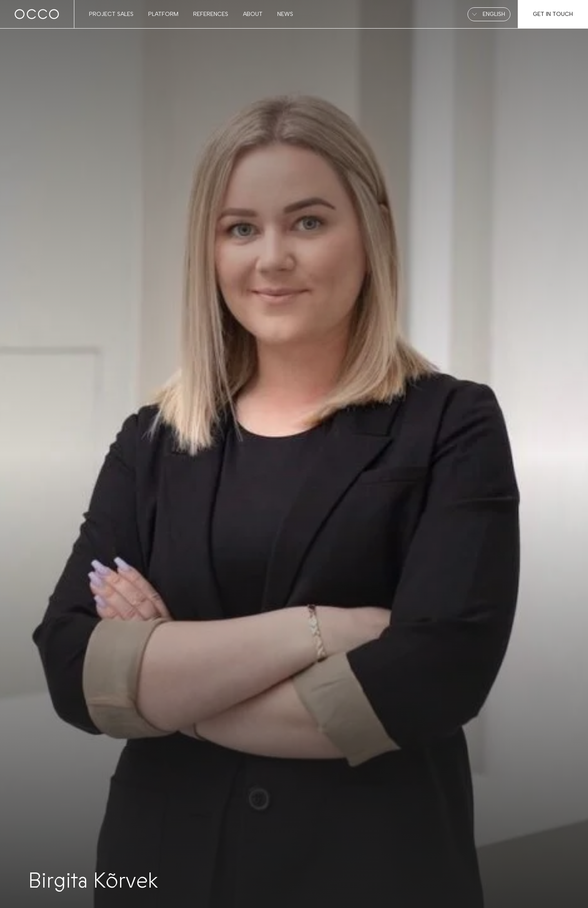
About (253, 14)
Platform (163, 14)
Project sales (111, 14)
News (285, 14)
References (211, 14)
